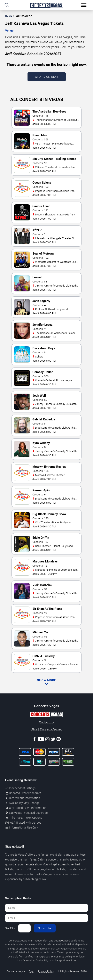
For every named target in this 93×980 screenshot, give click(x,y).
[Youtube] (41, 740)
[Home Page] (46, 5)
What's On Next (47, 77)
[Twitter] (53, 740)
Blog (32, 971)
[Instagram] (47, 740)
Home (9, 16)
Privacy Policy (46, 971)
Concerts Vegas (16, 855)
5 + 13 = (10, 928)
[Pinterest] (59, 740)
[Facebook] (34, 740)
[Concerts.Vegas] (46, 715)
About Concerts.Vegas (46, 729)
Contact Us (47, 722)
